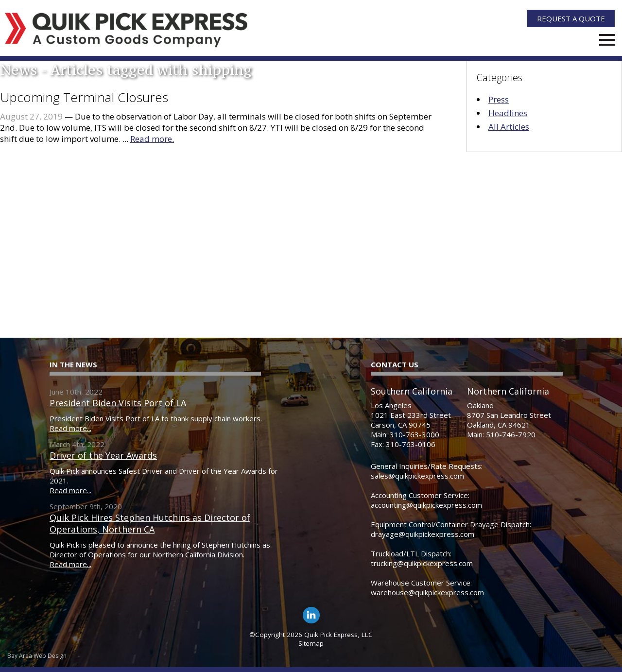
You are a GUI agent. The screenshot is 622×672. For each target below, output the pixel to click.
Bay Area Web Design (37, 656)
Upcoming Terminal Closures (84, 97)
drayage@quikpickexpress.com (423, 534)
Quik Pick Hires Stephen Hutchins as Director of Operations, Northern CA (150, 523)
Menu (607, 40)
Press (499, 99)
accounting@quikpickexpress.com (426, 505)
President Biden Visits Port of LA (118, 403)
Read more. (152, 139)
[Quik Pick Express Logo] (127, 30)
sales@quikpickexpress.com (417, 476)
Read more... (70, 428)
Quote (571, 18)
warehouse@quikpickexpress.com (427, 592)
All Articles (509, 127)
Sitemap (311, 643)
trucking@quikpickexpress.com (422, 563)
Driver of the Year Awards (103, 455)
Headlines (508, 113)
